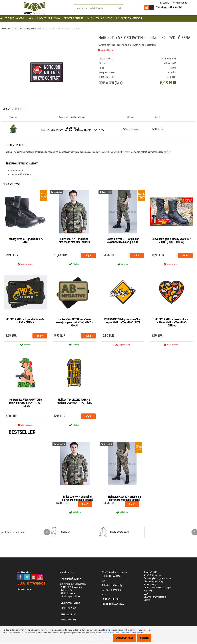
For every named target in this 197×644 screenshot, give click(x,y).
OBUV (31, 18)
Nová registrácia (181, 3)
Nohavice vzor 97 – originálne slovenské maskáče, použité (123, 241)
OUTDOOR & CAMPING (73, 18)
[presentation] (47, 533)
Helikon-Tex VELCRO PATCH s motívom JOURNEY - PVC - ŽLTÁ (74, 402)
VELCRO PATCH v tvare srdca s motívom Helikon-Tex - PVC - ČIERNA (172, 323)
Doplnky (30, 29)
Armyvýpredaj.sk (24, 590)
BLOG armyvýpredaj (32, 584)
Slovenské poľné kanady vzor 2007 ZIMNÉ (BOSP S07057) (172, 241)
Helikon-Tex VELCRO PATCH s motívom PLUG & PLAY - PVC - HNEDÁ (26, 403)
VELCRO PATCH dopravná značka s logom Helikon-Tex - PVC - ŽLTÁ (123, 321)
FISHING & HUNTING (104, 18)
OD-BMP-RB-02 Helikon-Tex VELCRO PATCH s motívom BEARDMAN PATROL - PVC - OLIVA (72, 129)
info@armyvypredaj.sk (70, 597)
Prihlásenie (164, 3)
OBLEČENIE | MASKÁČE (15, 18)
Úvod (4, 29)
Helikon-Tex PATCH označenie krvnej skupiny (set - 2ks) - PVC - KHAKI (74, 323)
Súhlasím (143, 638)
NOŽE (89, 18)
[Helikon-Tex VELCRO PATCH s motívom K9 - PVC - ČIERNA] (47, 44)
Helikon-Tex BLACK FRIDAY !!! (129, 18)
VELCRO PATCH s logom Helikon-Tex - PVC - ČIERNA (26, 321)
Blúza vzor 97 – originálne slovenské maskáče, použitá (74, 241)
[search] (120, 8)
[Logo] (34, 8)
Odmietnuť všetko (122, 638)
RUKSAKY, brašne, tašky (49, 18)
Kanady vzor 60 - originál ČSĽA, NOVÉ (26, 241)
